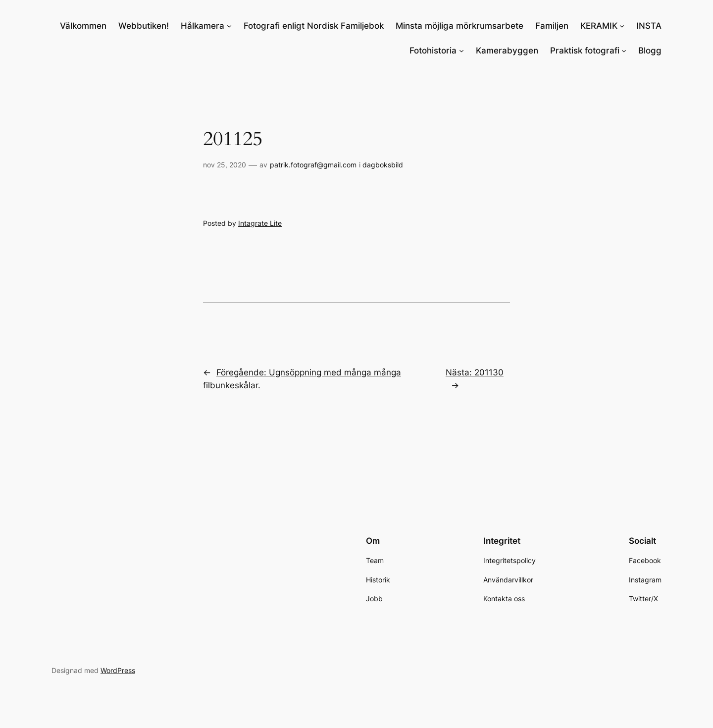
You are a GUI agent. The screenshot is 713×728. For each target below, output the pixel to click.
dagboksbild (383, 165)
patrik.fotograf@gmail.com (313, 165)
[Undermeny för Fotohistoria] (461, 51)
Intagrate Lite (260, 223)
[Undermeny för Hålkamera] (229, 26)
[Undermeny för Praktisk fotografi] (624, 51)
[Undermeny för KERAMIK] (622, 26)
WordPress (118, 670)
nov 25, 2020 (225, 165)
